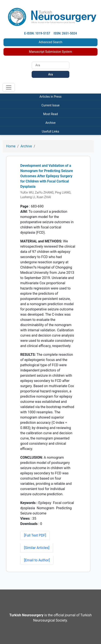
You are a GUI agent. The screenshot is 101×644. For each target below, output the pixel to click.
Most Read (50, 114)
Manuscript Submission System (50, 52)
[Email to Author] (37, 560)
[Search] (50, 65)
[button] (37, 548)
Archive (50, 123)
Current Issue (50, 105)
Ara (51, 74)
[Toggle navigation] (9, 87)
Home (11, 146)
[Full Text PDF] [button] (35, 535)
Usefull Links (51, 131)
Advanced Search (50, 42)
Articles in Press (50, 97)
